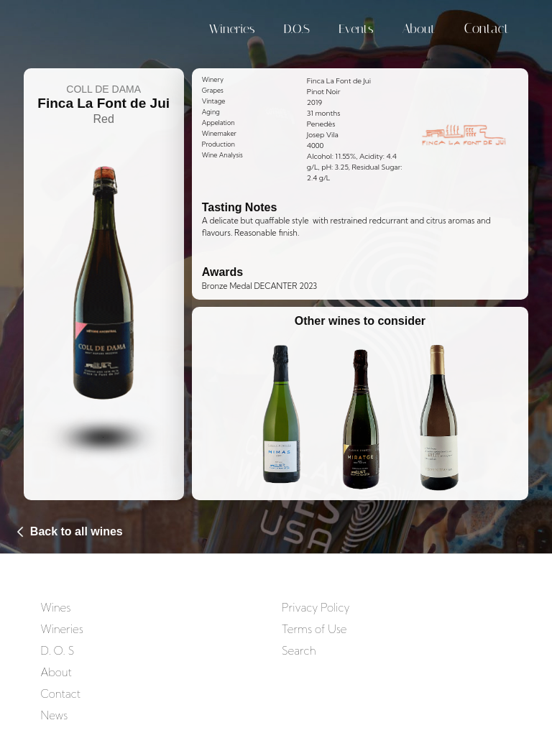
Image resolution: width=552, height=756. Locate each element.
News (54, 715)
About (419, 29)
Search (299, 651)
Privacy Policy (316, 608)
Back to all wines (77, 531)
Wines (55, 608)
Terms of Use (314, 629)
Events (356, 29)
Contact (486, 28)
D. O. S (57, 651)
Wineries (232, 29)
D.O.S (297, 29)
